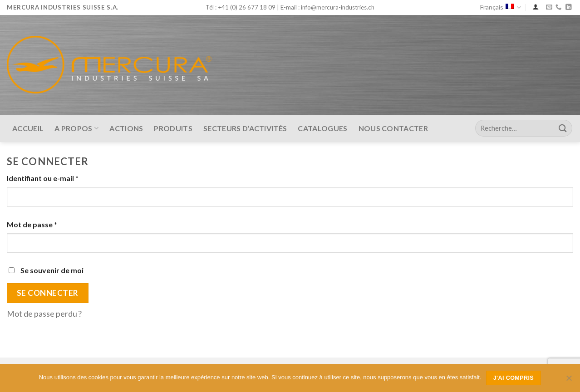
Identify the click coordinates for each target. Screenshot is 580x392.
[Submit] (563, 128)
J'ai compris (514, 378)
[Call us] (558, 7)
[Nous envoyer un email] (549, 7)
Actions (126, 128)
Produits (173, 128)
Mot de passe (32, 224)
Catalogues (322, 128)
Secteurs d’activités (245, 128)
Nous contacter (393, 128)
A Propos (76, 128)
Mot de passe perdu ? (44, 314)
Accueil (28, 128)
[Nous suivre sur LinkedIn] (568, 7)
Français (501, 7)
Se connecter (48, 293)
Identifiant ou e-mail (43, 178)
